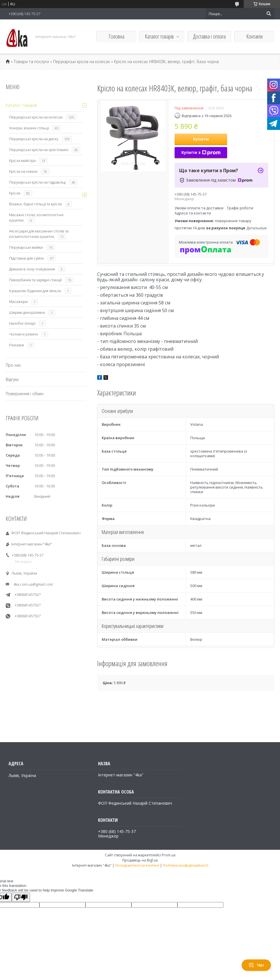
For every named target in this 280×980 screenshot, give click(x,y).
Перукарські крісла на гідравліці (37, 182)
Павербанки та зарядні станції (35, 280)
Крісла (15, 193)
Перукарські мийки (26, 247)
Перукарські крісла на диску (34, 139)
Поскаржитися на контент (137, 865)
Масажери (18, 302)
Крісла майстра (22, 160)
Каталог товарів (159, 36)
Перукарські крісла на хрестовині (39, 150)
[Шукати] (269, 14)
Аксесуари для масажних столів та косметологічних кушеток (39, 234)
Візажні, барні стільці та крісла (35, 204)
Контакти (254, 36)
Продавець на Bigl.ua (140, 860)
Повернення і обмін (25, 394)
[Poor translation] (21, 897)
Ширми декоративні (27, 312)
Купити (201, 139)
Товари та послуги (31, 62)
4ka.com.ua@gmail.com (33, 584)
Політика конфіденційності (186, 865)
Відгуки (12, 379)
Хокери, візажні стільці (29, 128)
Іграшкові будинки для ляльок (35, 291)
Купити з (201, 152)
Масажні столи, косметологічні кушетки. (36, 217)
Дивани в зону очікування (32, 269)
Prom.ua (169, 855)
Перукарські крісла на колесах (82, 62)
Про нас (13, 365)
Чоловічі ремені (24, 334)
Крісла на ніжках (23, 171)
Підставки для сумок (27, 258)
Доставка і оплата (209, 36)
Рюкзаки (17, 345)
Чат (256, 965)
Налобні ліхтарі (22, 323)
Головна (116, 36)
